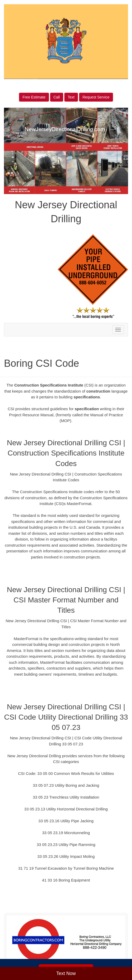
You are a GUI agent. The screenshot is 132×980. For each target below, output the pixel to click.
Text (71, 97)
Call (57, 97)
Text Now (66, 973)
